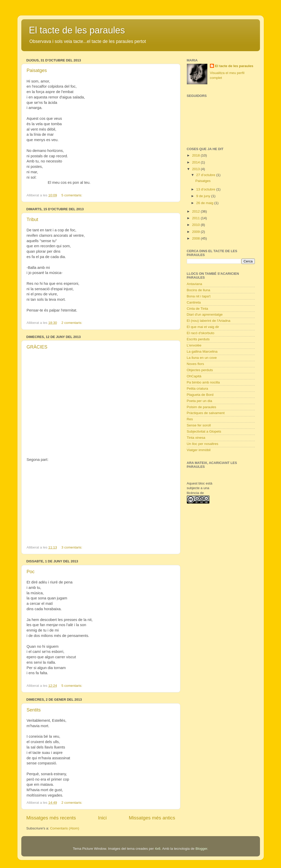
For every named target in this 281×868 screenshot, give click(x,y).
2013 (196, 169)
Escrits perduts (198, 339)
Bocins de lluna (199, 290)
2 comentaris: (72, 323)
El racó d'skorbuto (201, 333)
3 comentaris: (72, 547)
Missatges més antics (152, 818)
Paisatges (37, 70)
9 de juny (204, 196)
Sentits (34, 710)
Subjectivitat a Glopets (204, 431)
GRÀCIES (37, 347)
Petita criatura (197, 389)
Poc (31, 572)
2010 (196, 225)
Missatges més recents (51, 818)
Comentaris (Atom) (65, 828)
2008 (196, 238)
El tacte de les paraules (77, 30)
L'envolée (194, 345)
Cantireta (194, 302)
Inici (102, 818)
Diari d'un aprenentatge (205, 314)
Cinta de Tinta (197, 309)
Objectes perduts (200, 370)
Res (190, 419)
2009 (196, 232)
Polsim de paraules (202, 407)
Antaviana (195, 284)
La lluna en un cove (202, 358)
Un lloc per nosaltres (203, 444)
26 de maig (205, 203)
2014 (196, 162)
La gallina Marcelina (202, 351)
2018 (196, 155)
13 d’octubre (206, 189)
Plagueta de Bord (200, 395)
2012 (196, 211)
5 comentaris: (72, 195)
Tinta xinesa (196, 438)
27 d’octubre (206, 175)
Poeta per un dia (200, 401)
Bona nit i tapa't (199, 296)
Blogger (201, 849)
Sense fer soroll (199, 425)
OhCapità (194, 376)
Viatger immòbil (199, 450)
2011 (196, 218)
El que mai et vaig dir (203, 327)
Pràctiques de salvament (206, 413)
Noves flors (196, 364)
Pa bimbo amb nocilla (203, 382)
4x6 (158, 849)
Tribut (32, 220)
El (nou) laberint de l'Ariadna (209, 321)
